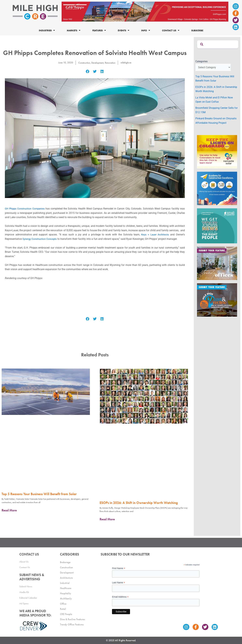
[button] (88, 72)
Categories (201, 61)
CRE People (66, 614)
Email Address (120, 597)
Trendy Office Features (72, 624)
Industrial (65, 583)
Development (97, 63)
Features (99, 30)
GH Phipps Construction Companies (26, 209)
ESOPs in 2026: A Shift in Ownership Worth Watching (139, 503)
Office (63, 603)
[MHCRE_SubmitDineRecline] (217, 300)
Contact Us (171, 30)
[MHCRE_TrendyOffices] (217, 263)
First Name (119, 568)
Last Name (118, 582)
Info (146, 30)
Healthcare (66, 588)
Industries (47, 30)
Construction (83, 63)
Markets (74, 30)
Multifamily (66, 598)
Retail (63, 609)
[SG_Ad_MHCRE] (217, 226)
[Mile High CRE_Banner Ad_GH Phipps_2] (145, 11)
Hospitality (65, 593)
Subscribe (197, 30)
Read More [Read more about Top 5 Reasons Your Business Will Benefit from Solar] (9, 510)
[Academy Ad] (217, 188)
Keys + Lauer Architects (155, 235)
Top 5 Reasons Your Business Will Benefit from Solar (39, 494)
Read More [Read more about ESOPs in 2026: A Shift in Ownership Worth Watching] (107, 519)
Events (124, 30)
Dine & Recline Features (72, 619)
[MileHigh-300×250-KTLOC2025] (217, 152)
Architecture (66, 577)
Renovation (111, 63)
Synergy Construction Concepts (40, 239)
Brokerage (65, 562)
